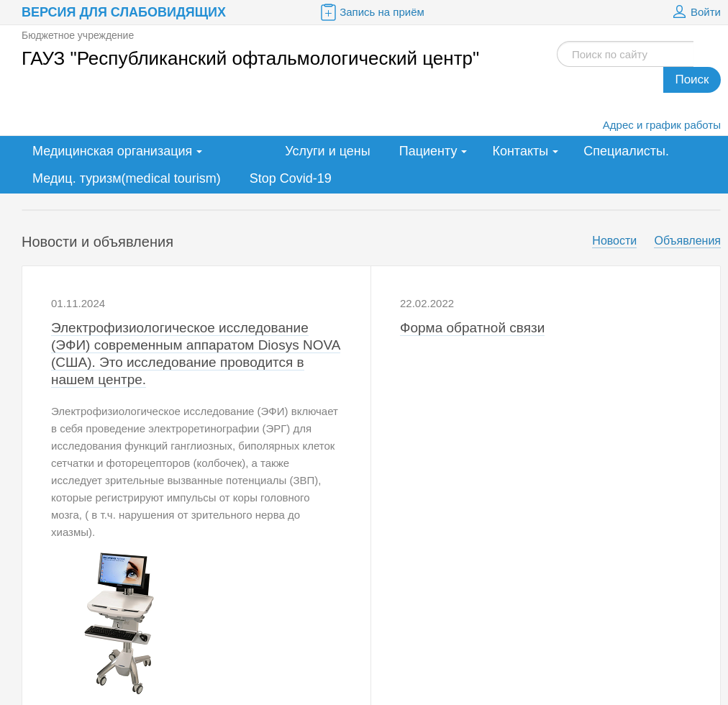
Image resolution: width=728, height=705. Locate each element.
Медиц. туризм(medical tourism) (127, 178)
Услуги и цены (327, 151)
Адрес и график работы (662, 125)
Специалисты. (626, 151)
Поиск (692, 79)
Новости (614, 241)
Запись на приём (371, 12)
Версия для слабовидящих (124, 12)
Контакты (520, 151)
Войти (695, 12)
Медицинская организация (112, 151)
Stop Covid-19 (291, 178)
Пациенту (428, 151)
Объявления (687, 241)
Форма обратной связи (472, 328)
